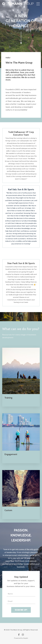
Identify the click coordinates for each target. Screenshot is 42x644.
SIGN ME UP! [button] (21, 610)
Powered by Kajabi (21, 638)
